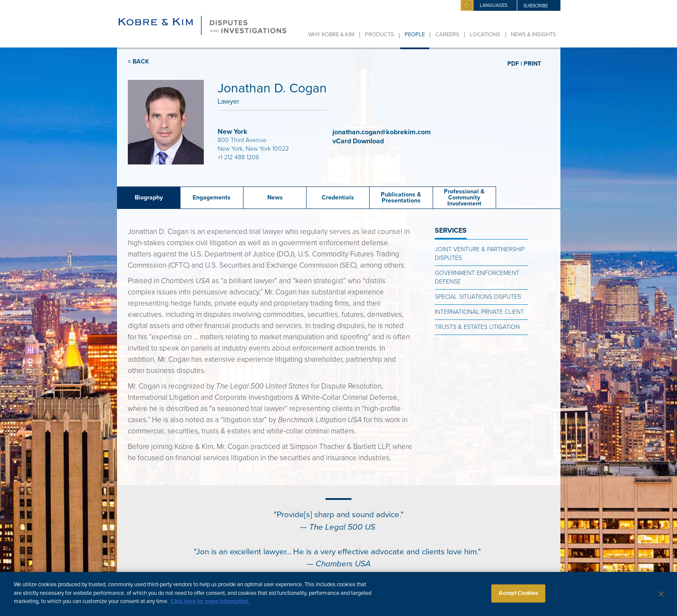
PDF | (515, 63)
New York (233, 132)
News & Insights (533, 35)
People (415, 35)
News (275, 197)
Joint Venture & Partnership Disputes (480, 254)
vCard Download (359, 141)
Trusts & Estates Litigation (477, 327)
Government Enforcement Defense (477, 277)
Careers (447, 35)
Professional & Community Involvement (464, 197)
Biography (149, 197)
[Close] (661, 600)
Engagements (212, 197)
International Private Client (479, 312)
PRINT (532, 63)
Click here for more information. (210, 607)
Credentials (338, 197)
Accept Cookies (518, 599)
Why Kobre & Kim (331, 35)
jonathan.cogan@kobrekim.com (382, 132)
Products (380, 35)
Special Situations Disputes (478, 297)
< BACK (138, 62)
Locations (485, 35)
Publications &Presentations (401, 197)
